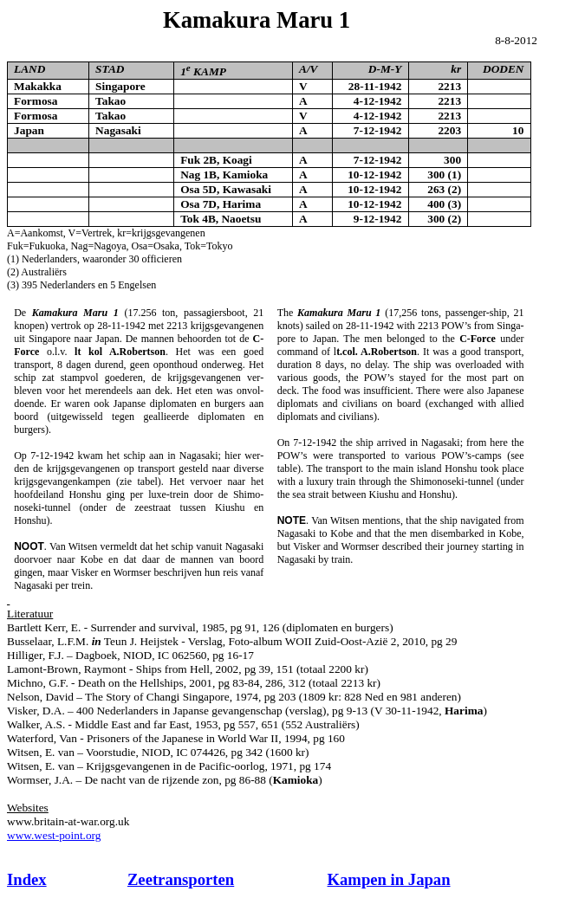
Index (27, 879)
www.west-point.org (54, 835)
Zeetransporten (181, 879)
